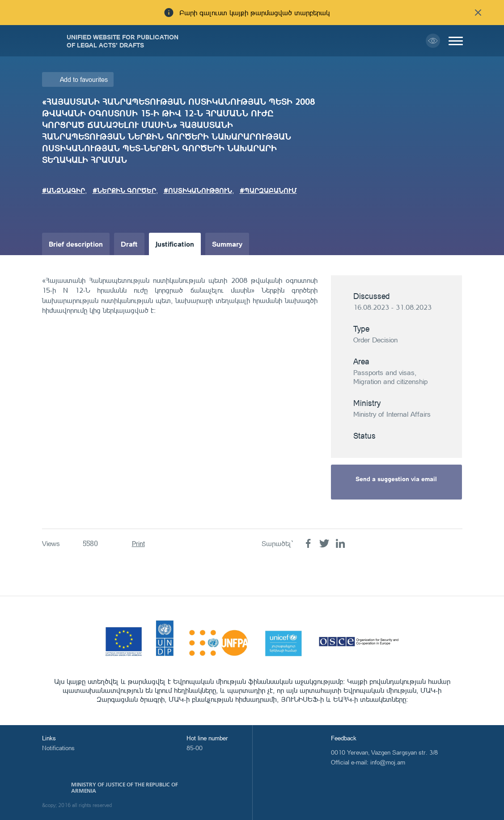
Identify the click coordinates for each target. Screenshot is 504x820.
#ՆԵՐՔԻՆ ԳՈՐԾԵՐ (124, 190)
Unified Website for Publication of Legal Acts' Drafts (123, 41)
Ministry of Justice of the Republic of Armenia (125, 788)
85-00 (195, 748)
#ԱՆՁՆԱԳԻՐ (64, 190)
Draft (129, 244)
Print (138, 544)
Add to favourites (84, 79)
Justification (175, 244)
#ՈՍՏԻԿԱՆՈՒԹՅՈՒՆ (198, 190)
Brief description (76, 244)
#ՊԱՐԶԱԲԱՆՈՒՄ (268, 190)
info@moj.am (388, 762)
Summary (227, 244)
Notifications (58, 748)
